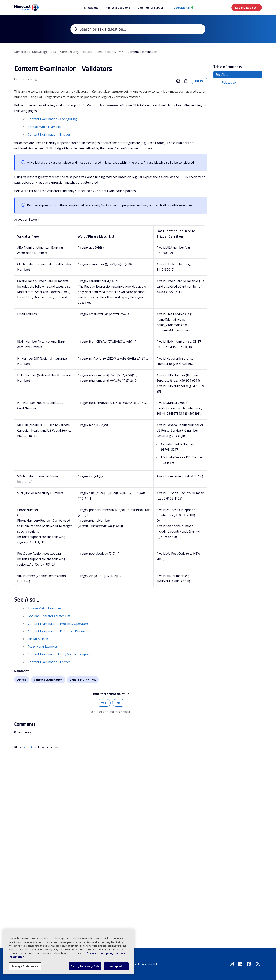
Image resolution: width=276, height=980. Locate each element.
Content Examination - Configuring (52, 119)
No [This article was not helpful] (119, 703)
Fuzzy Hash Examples (43, 647)
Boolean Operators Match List (49, 616)
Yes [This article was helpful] (104, 703)
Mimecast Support (118, 8)
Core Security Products (76, 52)
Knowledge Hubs (44, 52)
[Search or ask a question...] (138, 29)
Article (22, 680)
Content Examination (142, 52)
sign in (29, 747)
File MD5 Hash (38, 639)
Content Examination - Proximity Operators (58, 624)
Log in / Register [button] (247, 8)
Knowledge (91, 8)
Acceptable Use (151, 964)
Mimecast (21, 52)
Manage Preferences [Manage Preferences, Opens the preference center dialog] (25, 966)
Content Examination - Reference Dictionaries (60, 631)
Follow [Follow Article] (199, 81)
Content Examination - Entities (49, 134)
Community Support (151, 8)
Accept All (116, 966)
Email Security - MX (110, 52)
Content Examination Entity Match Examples (59, 654)
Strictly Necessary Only (85, 966)
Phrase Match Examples (45, 127)
